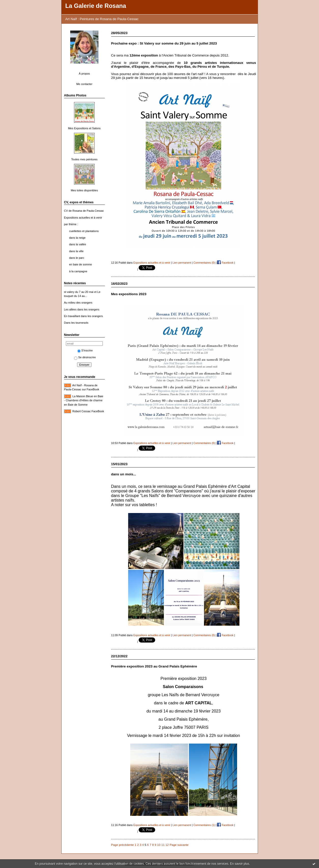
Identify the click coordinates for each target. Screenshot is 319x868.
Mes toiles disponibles (84, 190)
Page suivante (179, 845)
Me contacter (84, 84)
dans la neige (77, 238)
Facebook (225, 263)
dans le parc (77, 258)
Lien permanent (182, 263)
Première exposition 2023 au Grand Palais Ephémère (154, 666)
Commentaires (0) (204, 263)
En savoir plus (240, 864)
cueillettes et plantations (84, 231)
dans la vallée (78, 244)
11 (163, 845)
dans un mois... (124, 474)
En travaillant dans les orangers (84, 316)
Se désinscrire (85, 357)
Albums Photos (75, 95)
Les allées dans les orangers (82, 309)
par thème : (71, 224)
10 (159, 845)
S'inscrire (85, 350)
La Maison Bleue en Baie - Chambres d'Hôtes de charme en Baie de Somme (84, 400)
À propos (84, 74)
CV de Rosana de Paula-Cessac (84, 211)
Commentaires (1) (204, 825)
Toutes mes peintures (84, 159)
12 (167, 845)
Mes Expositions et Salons (84, 128)
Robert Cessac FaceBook (88, 411)
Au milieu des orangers (78, 303)
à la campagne (78, 271)
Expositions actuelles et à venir (83, 218)
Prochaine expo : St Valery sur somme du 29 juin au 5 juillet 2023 (164, 43)
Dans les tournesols (76, 323)
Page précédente (123, 845)
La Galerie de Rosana (96, 6)
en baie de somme (81, 264)
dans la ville (76, 251)
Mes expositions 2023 (129, 294)
